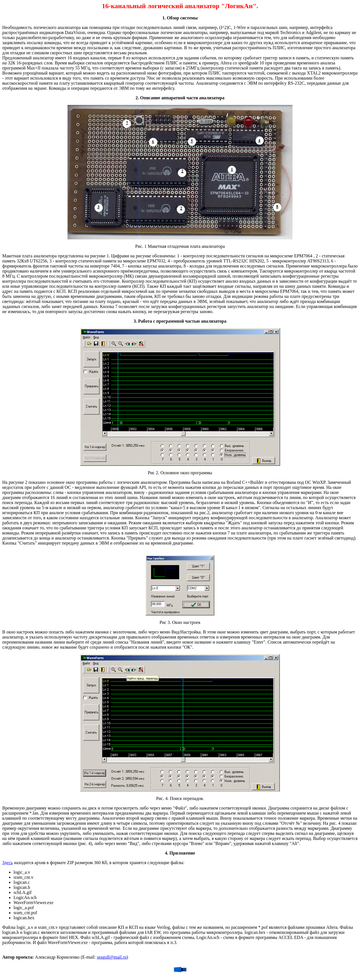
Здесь (8, 863)
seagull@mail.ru (112, 957)
